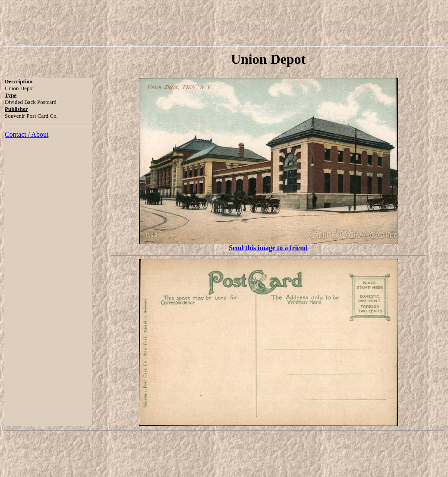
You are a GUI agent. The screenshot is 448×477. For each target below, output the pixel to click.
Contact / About (27, 134)
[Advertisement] (224, 23)
